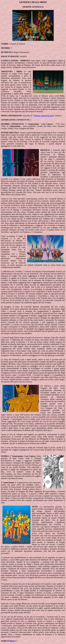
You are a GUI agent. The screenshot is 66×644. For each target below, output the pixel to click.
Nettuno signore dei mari (44, 116)
